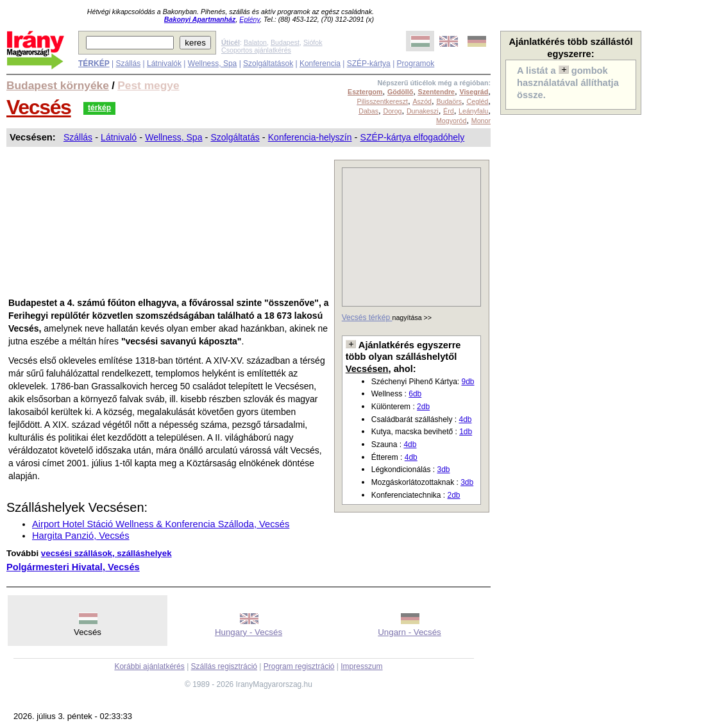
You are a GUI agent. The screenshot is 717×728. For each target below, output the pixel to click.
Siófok (313, 42)
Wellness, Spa (212, 63)
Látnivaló (119, 137)
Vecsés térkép (367, 317)
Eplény (249, 19)
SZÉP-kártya (369, 63)
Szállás (128, 63)
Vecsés (39, 107)
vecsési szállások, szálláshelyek (106, 553)
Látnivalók (164, 63)
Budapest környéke (58, 85)
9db (468, 382)
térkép (99, 108)
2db (423, 407)
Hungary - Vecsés (249, 632)
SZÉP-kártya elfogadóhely (413, 137)
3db (443, 470)
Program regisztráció (299, 666)
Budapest (285, 42)
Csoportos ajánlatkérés (256, 50)
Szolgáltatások (268, 63)
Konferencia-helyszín (310, 137)
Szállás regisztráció (224, 666)
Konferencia (320, 63)
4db (465, 419)
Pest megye (148, 85)
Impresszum (361, 666)
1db (466, 432)
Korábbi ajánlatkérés (149, 666)
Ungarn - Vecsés (409, 632)
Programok (416, 63)
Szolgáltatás (235, 137)
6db (415, 394)
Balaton (255, 42)
